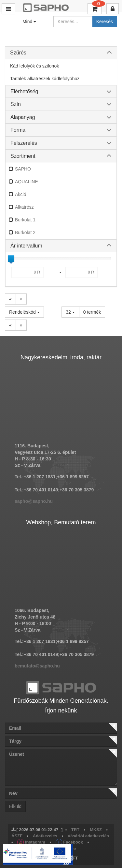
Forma (18, 130)
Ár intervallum (26, 246)
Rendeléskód (24, 312)
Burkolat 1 (25, 220)
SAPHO (23, 169)
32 (70, 312)
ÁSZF (17, 836)
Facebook (69, 842)
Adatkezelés (45, 836)
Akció (20, 194)
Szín (16, 104)
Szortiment (23, 156)
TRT (75, 830)
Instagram (31, 842)
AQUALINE (27, 182)
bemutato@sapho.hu (37, 666)
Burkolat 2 (25, 232)
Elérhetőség (24, 91)
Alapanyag (23, 117)
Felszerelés (24, 143)
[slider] (11, 259)
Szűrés (18, 53)
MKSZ (96, 830)
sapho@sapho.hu (34, 501)
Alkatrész (24, 207)
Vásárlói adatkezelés (88, 836)
